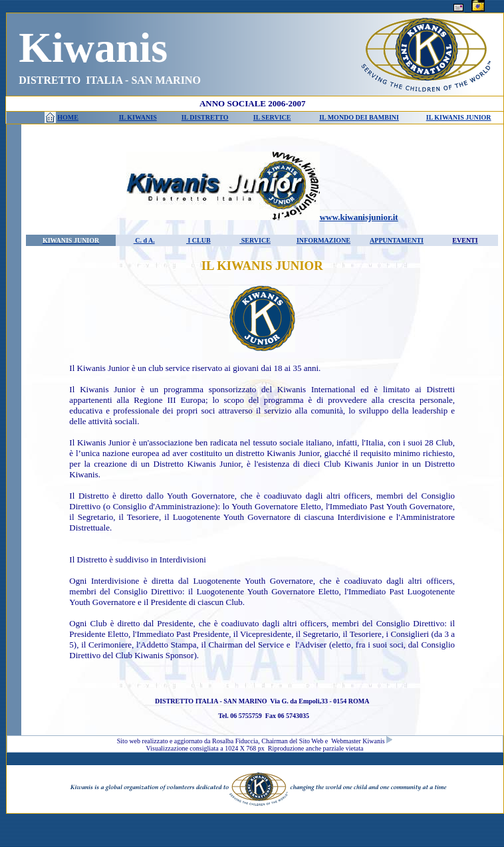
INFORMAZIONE (323, 240)
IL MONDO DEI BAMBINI (359, 117)
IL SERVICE (272, 117)
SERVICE (255, 240)
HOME (68, 117)
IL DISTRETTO (205, 117)
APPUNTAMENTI (397, 240)
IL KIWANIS (138, 117)
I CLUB (198, 240)
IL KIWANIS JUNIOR (459, 117)
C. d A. (144, 240)
